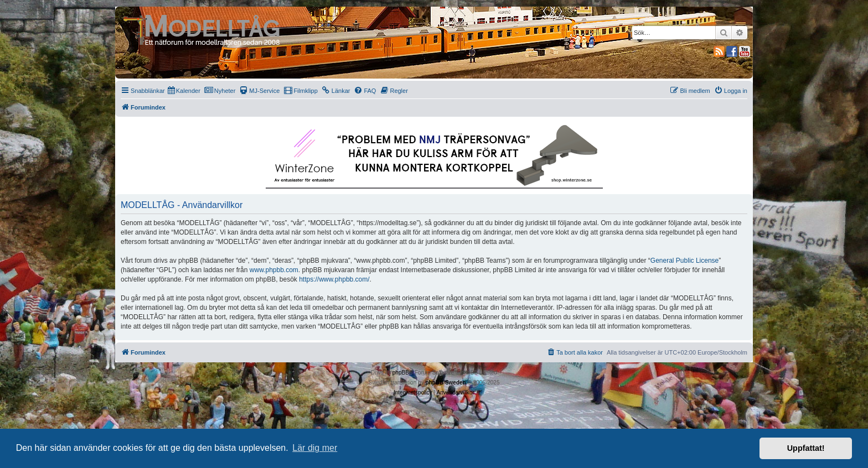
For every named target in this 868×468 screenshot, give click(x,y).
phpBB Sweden (445, 383)
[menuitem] (184, 91)
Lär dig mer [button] (315, 448)
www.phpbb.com (274, 270)
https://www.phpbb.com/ (334, 279)
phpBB (401, 373)
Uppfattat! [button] (806, 448)
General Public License (684, 261)
